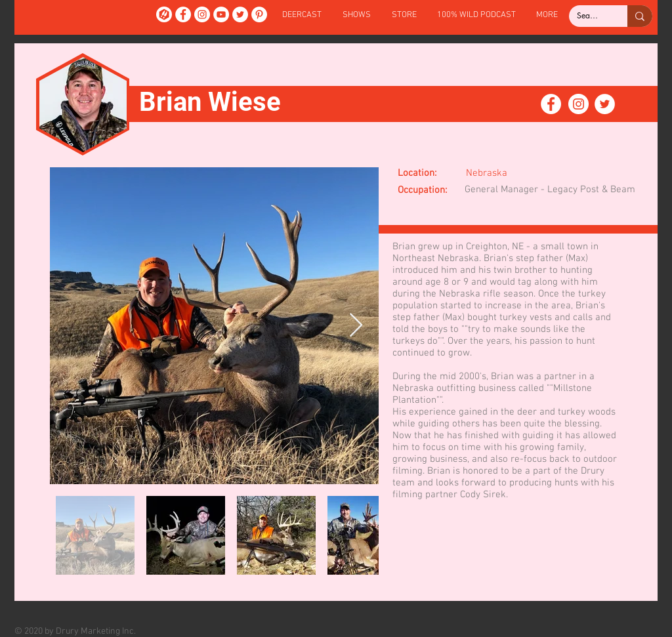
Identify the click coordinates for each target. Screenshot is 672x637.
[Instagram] (202, 14)
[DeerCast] (164, 14)
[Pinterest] (259, 14)
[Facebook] (183, 14)
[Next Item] (356, 326)
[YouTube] (221, 14)
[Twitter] (240, 14)
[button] (357, 15)
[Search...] (588, 16)
